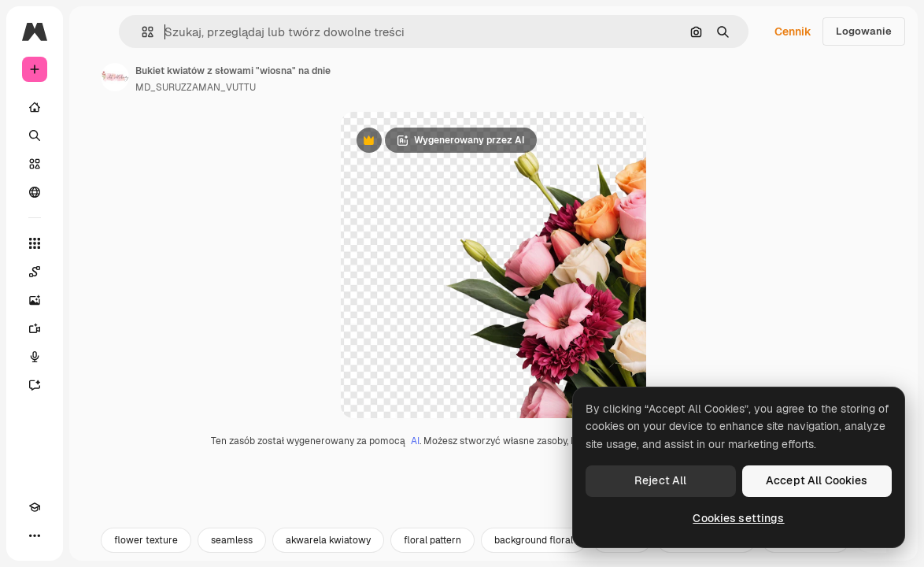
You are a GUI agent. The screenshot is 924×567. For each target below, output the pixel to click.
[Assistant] (35, 385)
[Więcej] (35, 535)
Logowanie (864, 31)
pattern (622, 549)
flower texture (146, 549)
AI (415, 450)
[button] (141, 32)
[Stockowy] (35, 164)
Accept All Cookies (817, 480)
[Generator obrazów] (35, 300)
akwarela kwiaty (706, 549)
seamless (232, 549)
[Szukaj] (35, 135)
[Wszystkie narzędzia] (35, 243)
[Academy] (35, 507)
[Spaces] (35, 272)
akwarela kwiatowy (328, 549)
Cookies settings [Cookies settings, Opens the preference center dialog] (738, 518)
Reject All (660, 480)
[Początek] (35, 107)
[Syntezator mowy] (35, 357)
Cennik (793, 31)
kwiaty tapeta (806, 549)
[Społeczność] (35, 192)
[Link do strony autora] (115, 77)
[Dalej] (885, 549)
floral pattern (432, 549)
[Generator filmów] (35, 328)
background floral (534, 549)
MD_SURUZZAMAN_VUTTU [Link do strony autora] (196, 87)
